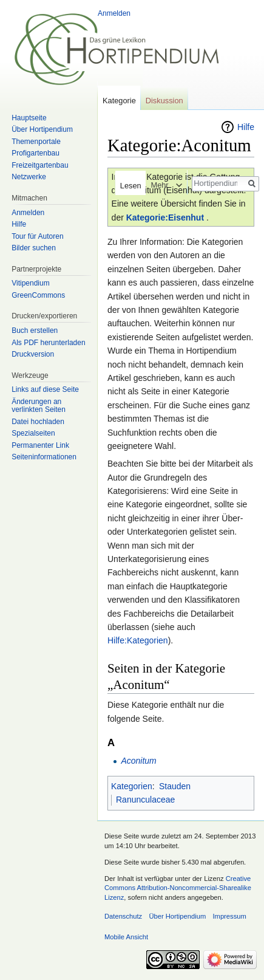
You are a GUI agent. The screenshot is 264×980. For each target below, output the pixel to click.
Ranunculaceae (145, 800)
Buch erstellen (35, 331)
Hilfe (246, 127)
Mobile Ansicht (126, 937)
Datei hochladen (38, 422)
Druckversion (33, 354)
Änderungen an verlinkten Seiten (39, 406)
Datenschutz (123, 916)
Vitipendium (30, 283)
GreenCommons (38, 295)
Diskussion (164, 101)
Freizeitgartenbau (40, 165)
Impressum (229, 916)
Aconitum (138, 761)
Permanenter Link (40, 445)
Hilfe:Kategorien (138, 640)
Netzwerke (29, 177)
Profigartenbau (36, 153)
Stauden (175, 786)
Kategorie (119, 101)
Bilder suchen (34, 248)
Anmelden (114, 13)
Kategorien (132, 786)
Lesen (127, 186)
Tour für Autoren (37, 236)
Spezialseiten (33, 433)
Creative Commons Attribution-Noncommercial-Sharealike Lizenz (178, 888)
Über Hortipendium (42, 129)
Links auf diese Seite (45, 389)
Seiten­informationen (44, 457)
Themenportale (36, 142)
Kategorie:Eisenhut (165, 218)
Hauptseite (29, 118)
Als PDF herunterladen (48, 343)
